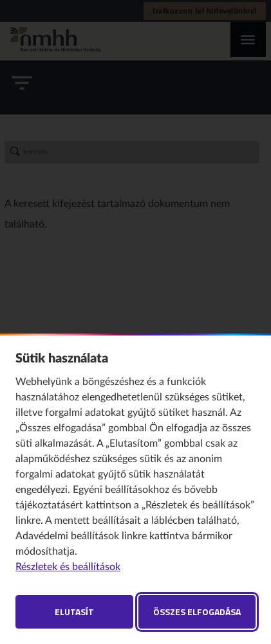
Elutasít (74, 612)
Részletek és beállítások (68, 567)
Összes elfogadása (197, 612)
